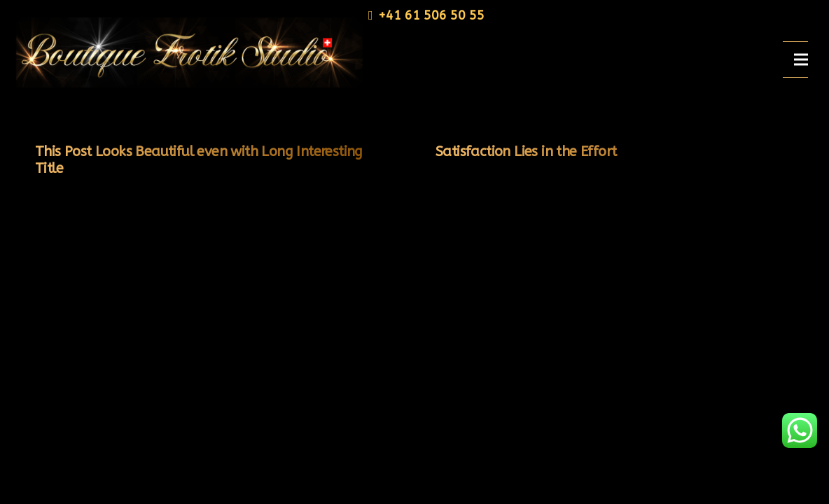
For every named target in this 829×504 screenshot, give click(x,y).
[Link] (185, 52)
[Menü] (801, 59)
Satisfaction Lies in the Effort (526, 152)
